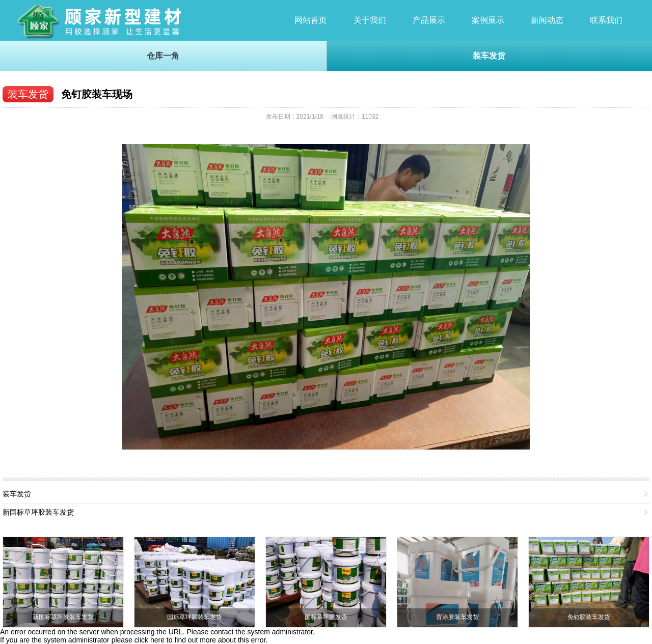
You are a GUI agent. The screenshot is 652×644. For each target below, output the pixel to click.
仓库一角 (163, 56)
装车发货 (489, 56)
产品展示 (429, 20)
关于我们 (370, 20)
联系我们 (606, 20)
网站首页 (311, 20)
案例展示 (488, 20)
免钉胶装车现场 (97, 94)
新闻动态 (547, 20)
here (157, 640)
